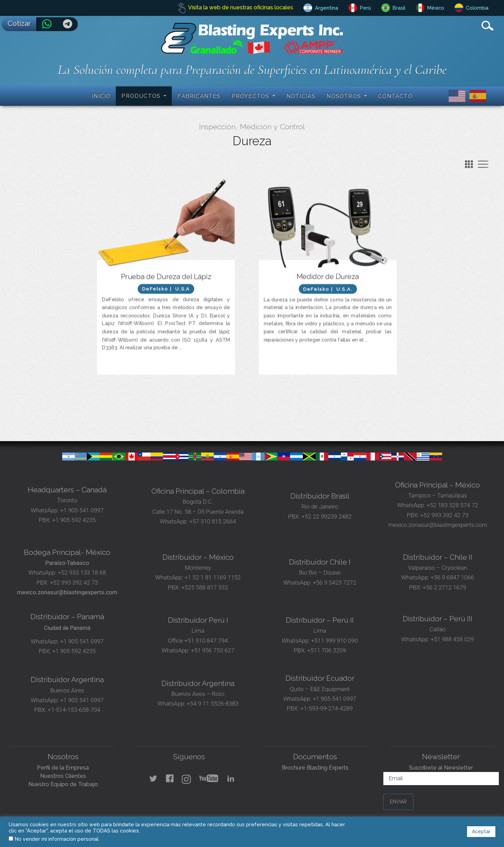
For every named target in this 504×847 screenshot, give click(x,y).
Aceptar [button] (481, 831)
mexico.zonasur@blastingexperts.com (438, 525)
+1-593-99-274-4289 (327, 708)
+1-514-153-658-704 (74, 710)
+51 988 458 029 (451, 639)
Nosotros (344, 96)
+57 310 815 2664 (212, 521)
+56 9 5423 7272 (335, 583)
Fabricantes (199, 96)
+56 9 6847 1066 (451, 577)
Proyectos (251, 96)
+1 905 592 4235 (74, 520)
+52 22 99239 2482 (326, 516)
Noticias (301, 96)
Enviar (398, 802)
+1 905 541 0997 (81, 510)
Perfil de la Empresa (63, 768)
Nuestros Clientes (63, 776)
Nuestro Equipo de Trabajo (63, 784)
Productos (142, 96)
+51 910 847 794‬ (206, 641)
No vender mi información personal (57, 839)
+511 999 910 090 (334, 641)
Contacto (395, 96)
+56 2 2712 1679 (445, 587)
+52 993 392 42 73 (444, 515)
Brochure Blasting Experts (315, 768)
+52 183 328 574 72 (452, 505)
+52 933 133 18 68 (82, 573)
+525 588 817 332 (204, 587)
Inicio (101, 96)
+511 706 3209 (327, 650)
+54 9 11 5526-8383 (212, 704)
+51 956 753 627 (213, 650)
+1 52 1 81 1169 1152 (212, 577)
